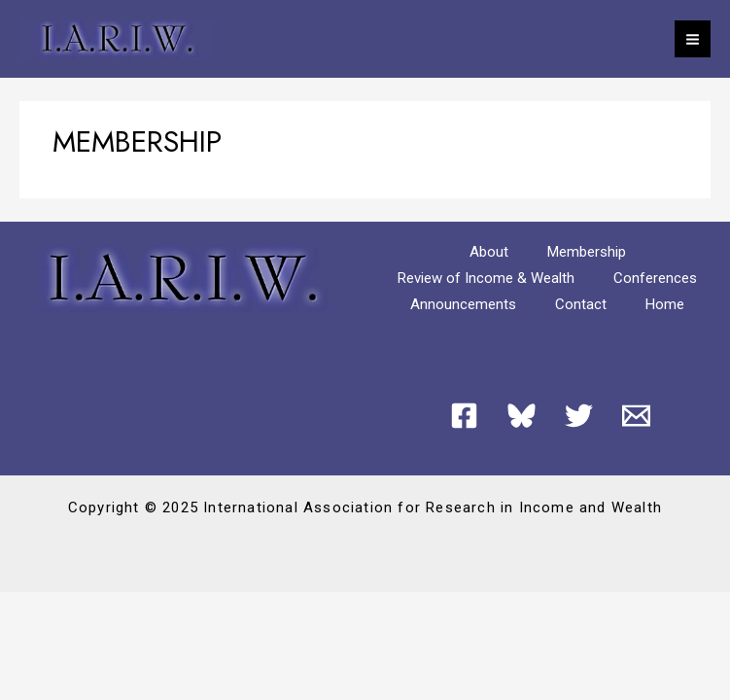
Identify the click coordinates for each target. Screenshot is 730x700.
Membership (587, 252)
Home (665, 304)
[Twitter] (579, 416)
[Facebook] (464, 416)
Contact (581, 304)
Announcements (463, 304)
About (489, 252)
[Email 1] (636, 416)
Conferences (655, 278)
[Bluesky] (521, 416)
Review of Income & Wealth (486, 278)
